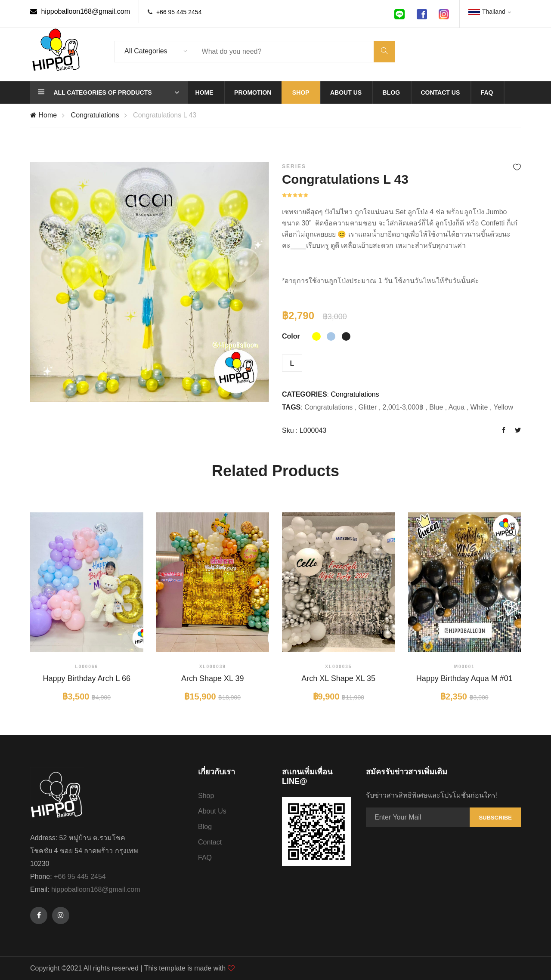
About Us (212, 811)
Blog (391, 92)
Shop (301, 92)
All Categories (146, 51)
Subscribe (495, 818)
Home (204, 92)
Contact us (440, 92)
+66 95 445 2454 (179, 12)
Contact (210, 842)
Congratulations (95, 115)
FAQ (205, 858)
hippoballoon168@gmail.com (80, 11)
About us (346, 92)
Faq (487, 92)
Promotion (253, 92)
